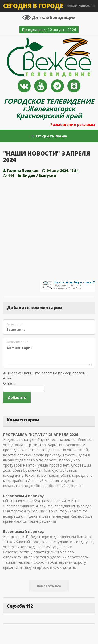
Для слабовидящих (49, 17)
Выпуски (47, 176)
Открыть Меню (49, 136)
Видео (29, 176)
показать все (49, 586)
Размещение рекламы (73, 124)
